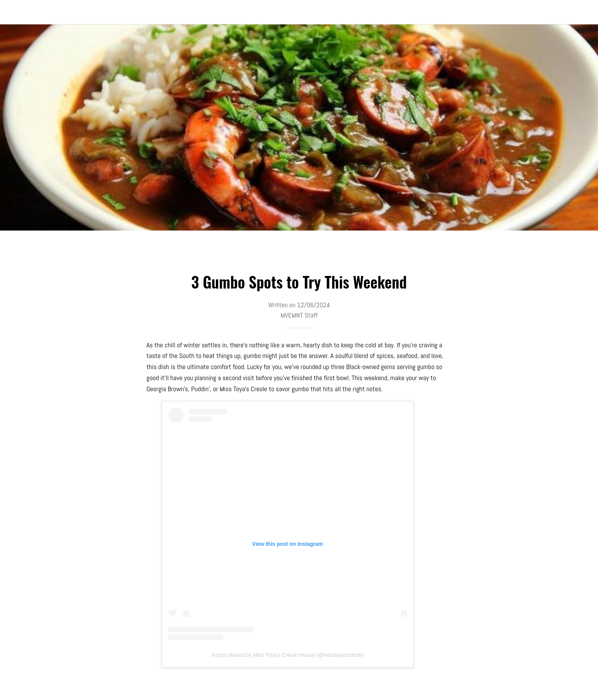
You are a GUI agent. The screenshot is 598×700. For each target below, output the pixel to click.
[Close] (15, 12)
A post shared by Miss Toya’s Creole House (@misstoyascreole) (287, 655)
